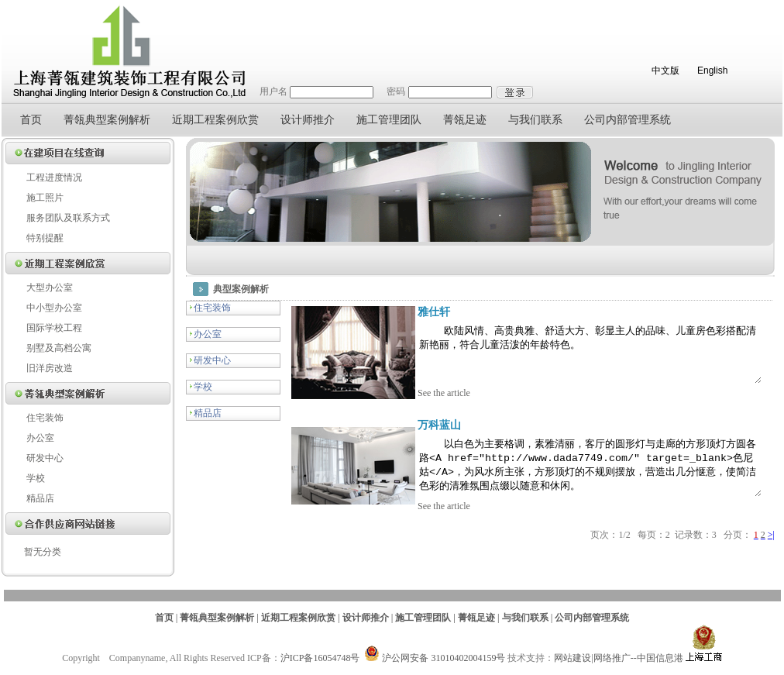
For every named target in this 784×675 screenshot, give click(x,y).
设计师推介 (308, 120)
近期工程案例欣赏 (215, 120)
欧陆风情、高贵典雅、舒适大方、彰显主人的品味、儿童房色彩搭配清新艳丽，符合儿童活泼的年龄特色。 (577, 359)
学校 (36, 478)
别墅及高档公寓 (59, 348)
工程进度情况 (54, 177)
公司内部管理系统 (628, 120)
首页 (31, 120)
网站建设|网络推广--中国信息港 (618, 668)
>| (771, 556)
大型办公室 (50, 288)
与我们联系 (535, 120)
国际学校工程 (54, 328)
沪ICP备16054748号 (320, 668)
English (712, 71)
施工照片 (45, 198)
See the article (410, 404)
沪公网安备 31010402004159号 (435, 668)
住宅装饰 (45, 418)
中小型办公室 (54, 308)
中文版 (665, 71)
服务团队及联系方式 (68, 218)
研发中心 (45, 458)
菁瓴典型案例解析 (107, 120)
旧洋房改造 (50, 368)
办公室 (40, 438)
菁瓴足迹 (465, 120)
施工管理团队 (389, 120)
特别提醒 (45, 238)
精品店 (40, 498)
